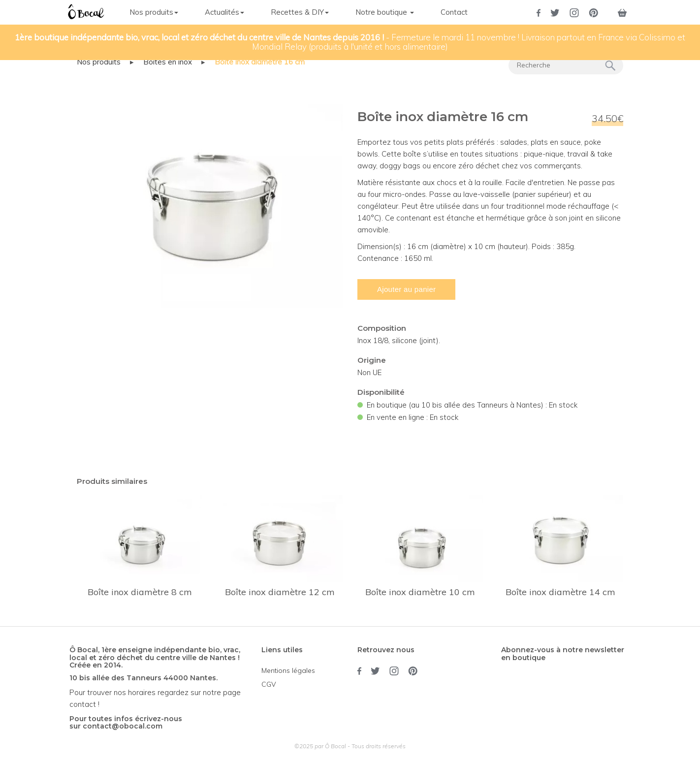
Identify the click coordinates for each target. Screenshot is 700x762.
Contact (454, 12)
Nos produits (99, 62)
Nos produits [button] (154, 12)
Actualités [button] (224, 12)
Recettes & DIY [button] (300, 12)
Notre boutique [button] (385, 12)
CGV (269, 684)
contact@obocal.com (123, 726)
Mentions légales (288, 670)
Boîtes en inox (168, 62)
